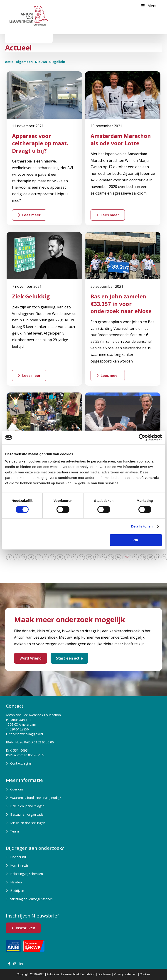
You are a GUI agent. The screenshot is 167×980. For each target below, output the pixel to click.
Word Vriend (31, 658)
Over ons (17, 789)
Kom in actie (19, 865)
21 (157, 557)
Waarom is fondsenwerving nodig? (36, 798)
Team (15, 831)
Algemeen (24, 62)
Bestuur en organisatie (27, 814)
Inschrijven (26, 928)
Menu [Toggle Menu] (149, 6)
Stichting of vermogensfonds (31, 899)
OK (136, 540)
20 (150, 557)
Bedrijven (17, 891)
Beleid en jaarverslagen (27, 806)
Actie (9, 62)
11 (82, 557)
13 (96, 557)
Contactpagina (21, 763)
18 (136, 557)
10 (75, 557)
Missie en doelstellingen (28, 823)
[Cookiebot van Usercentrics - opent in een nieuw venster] (142, 437)
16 (118, 557)
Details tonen (142, 526)
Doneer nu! (18, 857)
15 (111, 557)
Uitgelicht (57, 62)
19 (143, 557)
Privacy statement (125, 974)
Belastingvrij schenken (27, 874)
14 (104, 557)
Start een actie (69, 658)
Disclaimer (104, 974)
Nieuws (41, 62)
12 (89, 557)
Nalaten (16, 882)
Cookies (145, 974)
